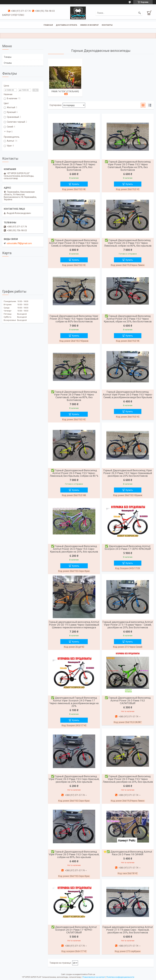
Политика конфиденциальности (120, 977)
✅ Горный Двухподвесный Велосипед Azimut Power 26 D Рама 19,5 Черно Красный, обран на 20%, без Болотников (128, 319)
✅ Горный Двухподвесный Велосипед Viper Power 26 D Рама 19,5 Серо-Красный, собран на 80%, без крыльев (74, 854)
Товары (8, 57)
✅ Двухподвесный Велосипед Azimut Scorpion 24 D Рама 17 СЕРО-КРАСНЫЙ (128, 547)
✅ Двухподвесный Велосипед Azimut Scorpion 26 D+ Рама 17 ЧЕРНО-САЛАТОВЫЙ (74, 930)
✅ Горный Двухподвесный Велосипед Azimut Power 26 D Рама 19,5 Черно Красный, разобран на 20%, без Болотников (74, 166)
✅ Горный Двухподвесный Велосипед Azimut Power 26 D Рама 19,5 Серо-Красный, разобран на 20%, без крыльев (74, 549)
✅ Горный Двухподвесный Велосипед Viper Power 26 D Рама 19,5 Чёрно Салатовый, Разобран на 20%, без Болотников (128, 166)
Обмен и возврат (89, 25)
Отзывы (8, 63)
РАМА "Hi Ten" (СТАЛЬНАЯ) (65, 91)
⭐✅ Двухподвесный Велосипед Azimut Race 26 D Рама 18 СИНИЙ (128, 853)
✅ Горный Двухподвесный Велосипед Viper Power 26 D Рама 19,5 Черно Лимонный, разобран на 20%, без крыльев (128, 779)
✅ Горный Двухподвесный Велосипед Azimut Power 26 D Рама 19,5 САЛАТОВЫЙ (128, 700)
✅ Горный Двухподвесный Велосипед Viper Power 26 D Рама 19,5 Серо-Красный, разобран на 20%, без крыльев (74, 779)
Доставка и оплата (66, 25)
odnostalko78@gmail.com (19, 243)
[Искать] (140, 13)
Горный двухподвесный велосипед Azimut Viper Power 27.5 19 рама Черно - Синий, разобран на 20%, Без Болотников (128, 625)
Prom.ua (92, 974)
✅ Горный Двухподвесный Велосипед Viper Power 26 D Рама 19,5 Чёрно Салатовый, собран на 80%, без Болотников (74, 396)
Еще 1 (10, 131)
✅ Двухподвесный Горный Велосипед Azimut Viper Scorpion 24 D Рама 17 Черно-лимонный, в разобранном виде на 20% (74, 702)
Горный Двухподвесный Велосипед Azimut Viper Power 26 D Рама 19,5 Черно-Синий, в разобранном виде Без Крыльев (128, 395)
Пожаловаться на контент (94, 977)
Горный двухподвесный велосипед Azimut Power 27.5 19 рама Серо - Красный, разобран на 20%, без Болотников (128, 930)
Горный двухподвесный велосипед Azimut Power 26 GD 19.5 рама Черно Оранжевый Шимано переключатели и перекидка (74, 625)
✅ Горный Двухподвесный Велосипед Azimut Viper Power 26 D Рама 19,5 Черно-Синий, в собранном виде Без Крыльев (74, 243)
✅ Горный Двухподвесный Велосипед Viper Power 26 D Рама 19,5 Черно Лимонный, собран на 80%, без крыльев (128, 243)
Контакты (107, 25)
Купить (76, 184)
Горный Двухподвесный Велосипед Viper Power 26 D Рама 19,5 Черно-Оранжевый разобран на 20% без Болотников (128, 473)
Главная (48, 25)
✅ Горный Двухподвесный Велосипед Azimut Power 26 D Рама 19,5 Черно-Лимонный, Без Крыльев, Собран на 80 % (74, 473)
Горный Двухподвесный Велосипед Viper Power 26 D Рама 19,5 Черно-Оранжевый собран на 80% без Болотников (74, 319)
